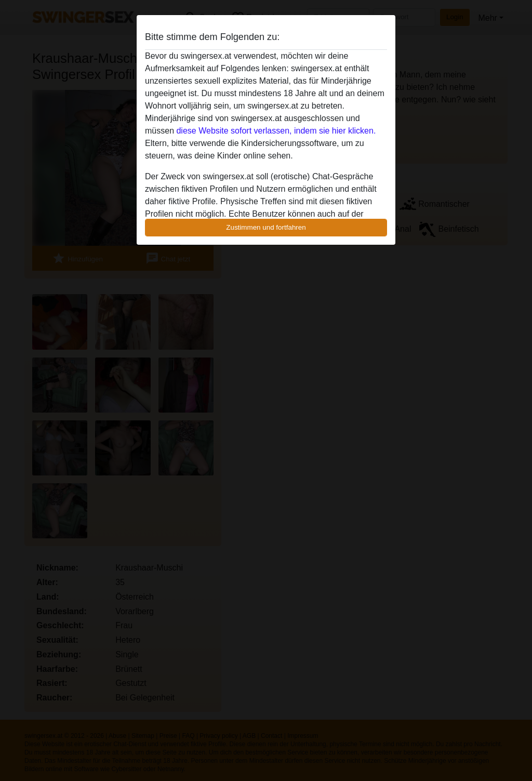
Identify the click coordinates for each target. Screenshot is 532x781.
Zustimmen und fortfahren (266, 227)
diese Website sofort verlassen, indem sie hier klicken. (276, 131)
